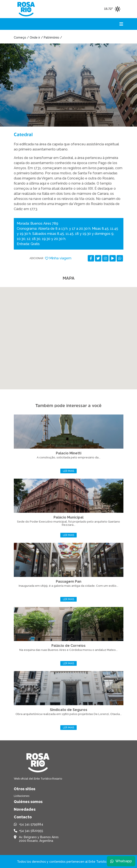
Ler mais (68, 471)
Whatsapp (121, 861)
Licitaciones (22, 796)
